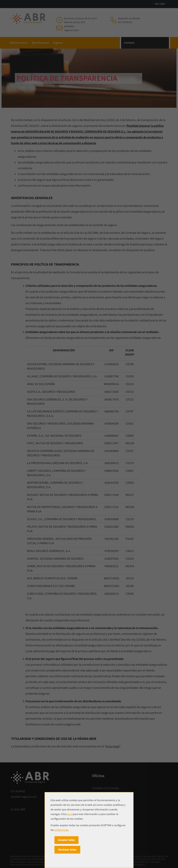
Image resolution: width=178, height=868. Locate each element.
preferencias (61, 830)
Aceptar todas (66, 840)
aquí (70, 814)
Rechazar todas (67, 850)
